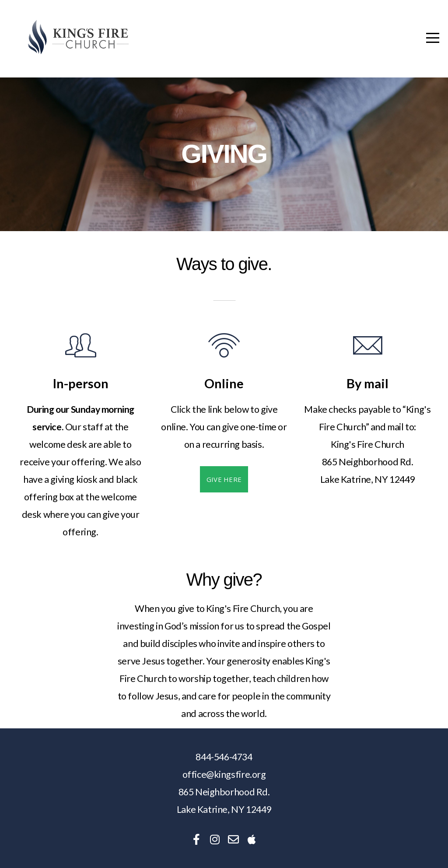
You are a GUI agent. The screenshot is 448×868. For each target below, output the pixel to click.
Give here (224, 479)
